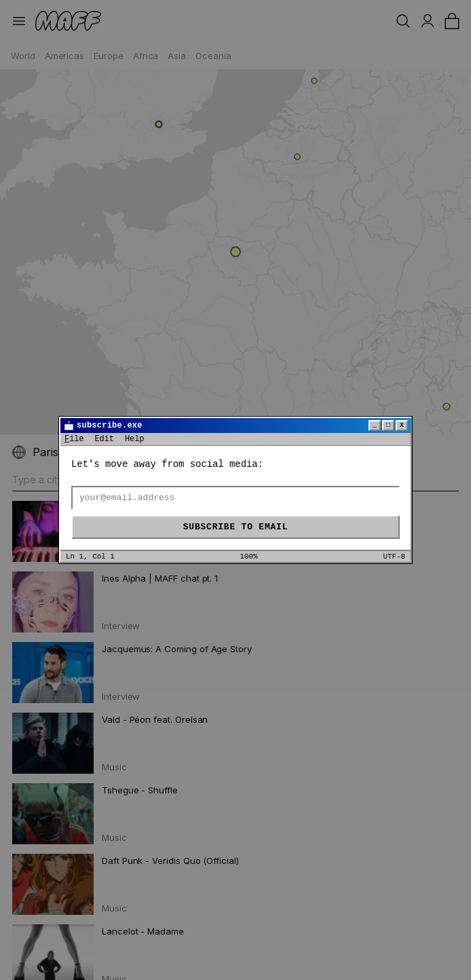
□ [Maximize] (388, 425)
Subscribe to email (235, 527)
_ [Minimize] (375, 425)
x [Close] (402, 425)
